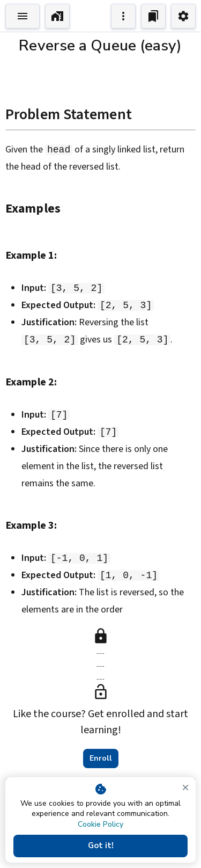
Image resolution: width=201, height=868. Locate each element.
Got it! (100, 846)
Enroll (101, 758)
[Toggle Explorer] (23, 16)
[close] (185, 787)
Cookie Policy (100, 824)
